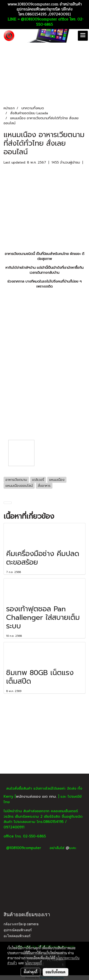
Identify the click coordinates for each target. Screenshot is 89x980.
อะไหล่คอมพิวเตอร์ (17, 936)
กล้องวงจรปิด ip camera (21, 924)
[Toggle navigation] (83, 36)
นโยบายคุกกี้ (33, 963)
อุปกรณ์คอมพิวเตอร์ (18, 930)
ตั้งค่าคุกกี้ (30, 972)
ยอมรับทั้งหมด (56, 972)
